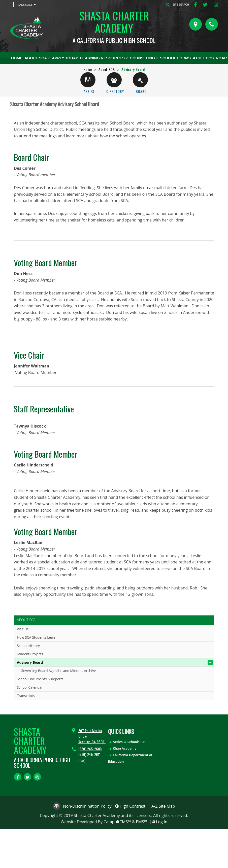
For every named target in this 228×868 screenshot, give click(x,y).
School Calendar (30, 687)
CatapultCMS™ (117, 822)
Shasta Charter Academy (114, 26)
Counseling (142, 58)
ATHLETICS (203, 58)
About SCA (36, 58)
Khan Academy (125, 748)
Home (17, 58)
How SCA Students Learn (37, 637)
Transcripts (26, 696)
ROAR (221, 58)
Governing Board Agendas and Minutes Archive (58, 671)
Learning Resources (103, 58)
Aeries (118, 742)
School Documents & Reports (40, 679)
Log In (162, 822)
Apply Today (65, 58)
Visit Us (23, 629)
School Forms (175, 58)
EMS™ (142, 822)
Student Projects (30, 654)
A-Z (163, 806)
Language (27, 5)
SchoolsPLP (136, 742)
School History (28, 646)
